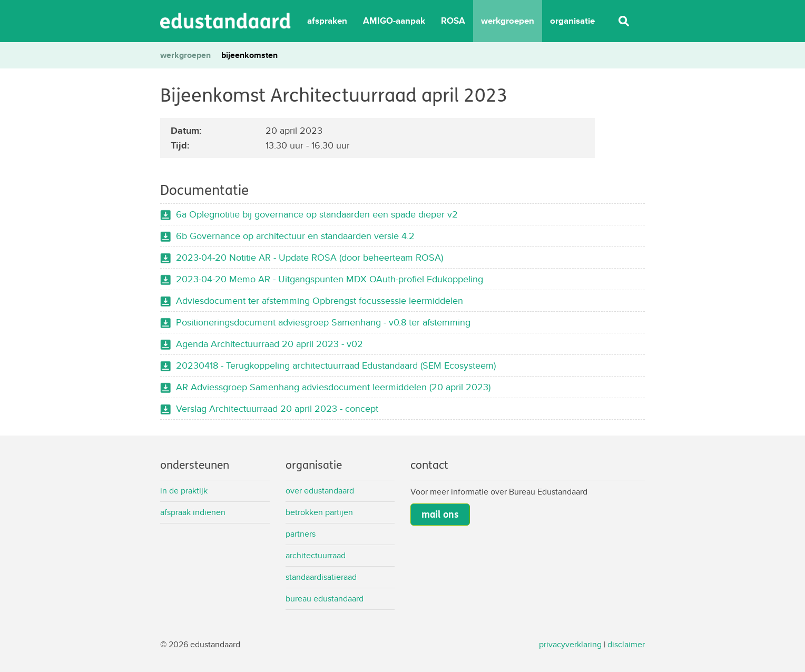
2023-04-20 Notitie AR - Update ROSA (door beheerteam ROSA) (310, 257)
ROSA (453, 21)
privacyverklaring (570, 644)
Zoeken (624, 21)
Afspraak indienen (193, 512)
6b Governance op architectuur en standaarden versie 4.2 (295, 236)
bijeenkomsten (249, 55)
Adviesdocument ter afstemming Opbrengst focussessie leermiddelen (320, 300)
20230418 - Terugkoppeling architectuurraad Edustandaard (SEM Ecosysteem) (336, 365)
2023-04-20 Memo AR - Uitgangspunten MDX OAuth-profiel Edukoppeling (330, 279)
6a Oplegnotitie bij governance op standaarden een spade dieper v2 (317, 214)
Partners (301, 534)
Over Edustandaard (320, 491)
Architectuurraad (316, 555)
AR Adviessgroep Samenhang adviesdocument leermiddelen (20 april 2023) (333, 387)
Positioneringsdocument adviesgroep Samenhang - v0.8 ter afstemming (323, 322)
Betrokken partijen (319, 512)
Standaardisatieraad (321, 577)
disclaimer (626, 644)
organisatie (572, 21)
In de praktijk (184, 491)
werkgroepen (508, 21)
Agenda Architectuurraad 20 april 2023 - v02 (269, 344)
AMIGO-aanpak (394, 21)
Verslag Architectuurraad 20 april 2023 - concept (277, 408)
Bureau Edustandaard (325, 599)
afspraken (327, 21)
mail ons (440, 515)
